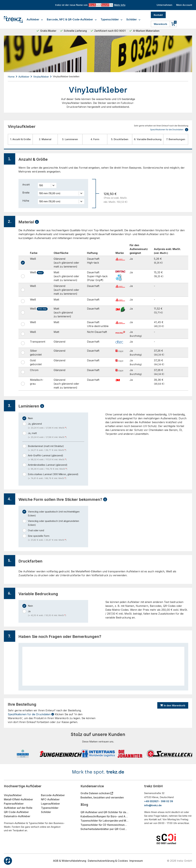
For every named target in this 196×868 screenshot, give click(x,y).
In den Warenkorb (173, 705)
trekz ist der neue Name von (89, 5)
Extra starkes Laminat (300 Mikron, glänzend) (56, 476)
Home (11, 77)
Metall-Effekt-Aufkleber (18, 799)
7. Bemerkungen (176, 139)
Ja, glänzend (56, 426)
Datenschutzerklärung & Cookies (108, 861)
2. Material (45, 139)
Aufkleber (35, 19)
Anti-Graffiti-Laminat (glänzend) (56, 458)
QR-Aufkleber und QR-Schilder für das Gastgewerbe (104, 812)
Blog (84, 805)
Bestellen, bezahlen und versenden (102, 797)
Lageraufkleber (50, 804)
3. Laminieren (70, 139)
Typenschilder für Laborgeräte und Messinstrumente (104, 821)
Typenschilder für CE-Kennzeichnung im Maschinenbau (104, 825)
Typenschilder (112, 19)
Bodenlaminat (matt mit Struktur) (56, 448)
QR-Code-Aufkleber (16, 812)
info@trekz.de (153, 805)
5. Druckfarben (120, 139)
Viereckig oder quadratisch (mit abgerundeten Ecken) (53, 523)
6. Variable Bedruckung (148, 139)
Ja (56, 613)
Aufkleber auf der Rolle (18, 808)
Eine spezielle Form (56, 538)
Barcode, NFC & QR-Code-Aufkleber (72, 19)
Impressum (136, 861)
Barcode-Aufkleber (53, 795)
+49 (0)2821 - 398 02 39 (159, 801)
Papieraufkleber (14, 804)
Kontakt (158, 15)
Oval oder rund (36, 530)
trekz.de (115, 772)
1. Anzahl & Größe (20, 139)
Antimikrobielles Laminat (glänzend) (56, 467)
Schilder (133, 19)
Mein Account (184, 5)
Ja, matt (56, 435)
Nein (30, 418)
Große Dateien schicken (95, 793)
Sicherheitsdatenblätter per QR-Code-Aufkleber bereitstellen (104, 829)
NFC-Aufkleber (50, 799)
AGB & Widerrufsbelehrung (70, 861)
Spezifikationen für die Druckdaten (31, 714)
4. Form (95, 139)
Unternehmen (163, 5)
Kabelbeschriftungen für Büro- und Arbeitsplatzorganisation (104, 816)
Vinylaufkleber (41, 77)
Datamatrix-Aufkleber (17, 816)
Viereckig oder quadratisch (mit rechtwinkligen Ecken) (54, 514)
